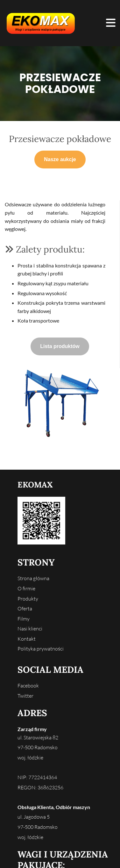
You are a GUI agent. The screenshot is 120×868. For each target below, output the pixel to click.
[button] (94, 23)
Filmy (24, 619)
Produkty (28, 599)
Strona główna (33, 578)
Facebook (28, 686)
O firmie (26, 588)
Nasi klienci (30, 629)
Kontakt (27, 639)
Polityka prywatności (41, 649)
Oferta (25, 608)
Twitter (25, 696)
